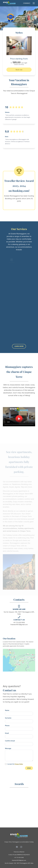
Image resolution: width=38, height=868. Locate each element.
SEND (29, 768)
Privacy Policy (19, 764)
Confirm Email (10, 741)
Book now (19, 70)
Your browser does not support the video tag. (19, 417)
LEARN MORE (19, 346)
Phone (7, 726)
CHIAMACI (27, 3)
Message (8, 748)
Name (7, 710)
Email (7, 733)
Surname (8, 718)
